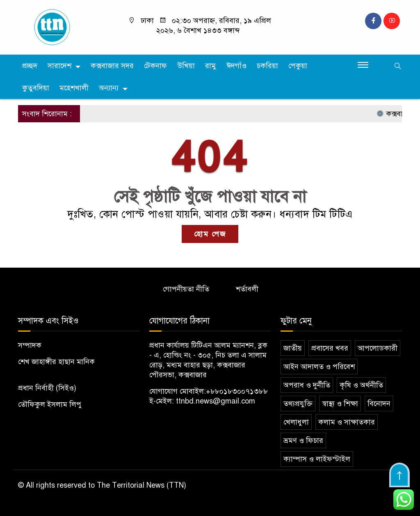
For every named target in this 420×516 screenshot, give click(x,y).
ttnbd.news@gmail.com (216, 401)
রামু (211, 66)
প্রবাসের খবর (330, 348)
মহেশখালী (74, 88)
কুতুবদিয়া (36, 88)
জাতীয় (293, 348)
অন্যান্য (109, 88)
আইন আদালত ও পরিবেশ (319, 367)
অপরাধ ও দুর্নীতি (307, 385)
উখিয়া (186, 66)
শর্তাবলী (247, 289)
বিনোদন (379, 404)
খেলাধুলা (296, 422)
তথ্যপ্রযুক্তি (298, 404)
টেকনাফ (155, 66)
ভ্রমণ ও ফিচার (303, 440)
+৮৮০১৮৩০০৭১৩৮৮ (237, 391)
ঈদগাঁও (236, 66)
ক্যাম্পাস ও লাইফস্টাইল (317, 459)
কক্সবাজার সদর (112, 66)
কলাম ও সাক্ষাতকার (347, 422)
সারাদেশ (59, 66)
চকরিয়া (267, 66)
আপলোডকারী (378, 348)
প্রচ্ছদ (30, 66)
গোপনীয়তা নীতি (186, 289)
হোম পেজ (210, 234)
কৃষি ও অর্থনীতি (361, 385)
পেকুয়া (298, 66)
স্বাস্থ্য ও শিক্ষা (340, 404)
